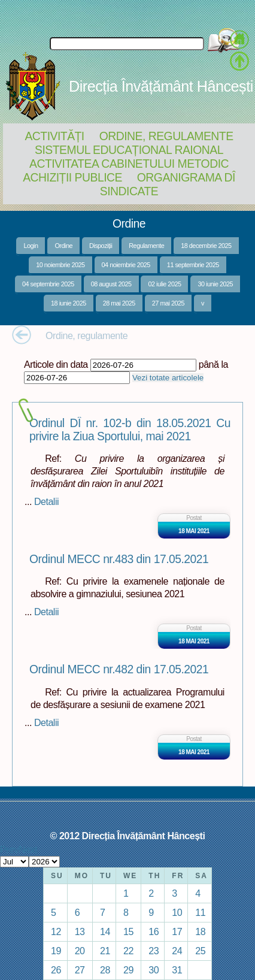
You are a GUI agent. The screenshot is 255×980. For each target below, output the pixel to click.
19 (56, 951)
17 (177, 931)
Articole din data (56, 364)
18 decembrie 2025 (206, 246)
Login (31, 246)
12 (56, 931)
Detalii (46, 501)
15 (128, 931)
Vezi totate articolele (168, 378)
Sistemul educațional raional (129, 150)
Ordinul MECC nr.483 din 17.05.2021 (119, 559)
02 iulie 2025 (164, 284)
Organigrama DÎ (186, 177)
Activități (54, 136)
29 (128, 970)
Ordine (63, 246)
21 (105, 951)
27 (80, 970)
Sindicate (129, 191)
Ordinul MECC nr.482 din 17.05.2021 (119, 669)
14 (105, 931)
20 (80, 951)
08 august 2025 (111, 284)
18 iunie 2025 (69, 303)
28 (105, 970)
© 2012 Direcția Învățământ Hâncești (128, 836)
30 (154, 970)
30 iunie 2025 (215, 284)
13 (80, 931)
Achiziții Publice (72, 177)
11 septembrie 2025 (193, 265)
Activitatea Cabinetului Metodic (129, 164)
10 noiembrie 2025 (60, 265)
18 (200, 931)
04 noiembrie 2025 (126, 265)
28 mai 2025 (119, 303)
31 (177, 970)
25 (200, 951)
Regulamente (146, 246)
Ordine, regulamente (166, 136)
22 (128, 951)
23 (154, 951)
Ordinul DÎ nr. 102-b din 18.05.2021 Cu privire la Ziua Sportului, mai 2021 (130, 430)
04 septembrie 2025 (48, 284)
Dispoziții (101, 246)
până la (213, 364)
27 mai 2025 (168, 303)
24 (177, 951)
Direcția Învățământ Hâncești (161, 86)
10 (177, 912)
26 (56, 970)
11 (200, 912)
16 (154, 931)
